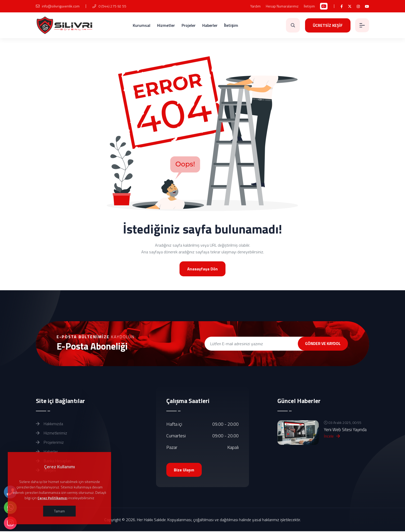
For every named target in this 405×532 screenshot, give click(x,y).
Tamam (59, 511)
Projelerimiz (50, 443)
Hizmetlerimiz (52, 433)
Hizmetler (165, 25)
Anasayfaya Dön (202, 269)
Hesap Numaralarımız (282, 6)
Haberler (209, 25)
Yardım (255, 6)
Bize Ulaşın (184, 470)
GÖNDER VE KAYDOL (320, 344)
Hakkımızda (49, 424)
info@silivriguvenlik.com (58, 6)
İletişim (309, 6)
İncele (332, 437)
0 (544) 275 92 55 (109, 6)
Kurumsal (141, 25)
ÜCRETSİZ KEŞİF (327, 25)
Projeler (188, 25)
